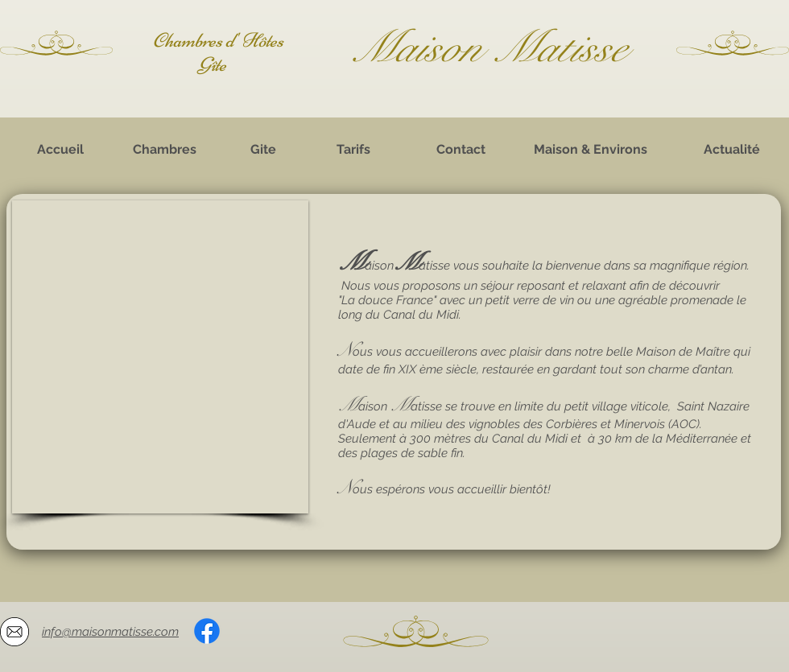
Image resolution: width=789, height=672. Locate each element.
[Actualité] (732, 150)
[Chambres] (164, 150)
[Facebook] (207, 631)
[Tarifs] (353, 150)
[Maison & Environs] (590, 150)
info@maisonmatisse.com (110, 632)
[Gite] (263, 150)
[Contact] (461, 150)
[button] (160, 357)
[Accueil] (60, 150)
